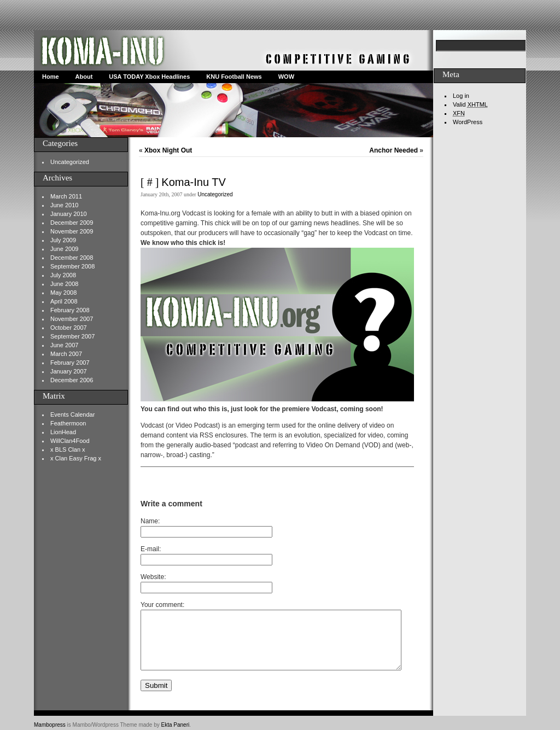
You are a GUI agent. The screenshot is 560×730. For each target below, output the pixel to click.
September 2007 (72, 336)
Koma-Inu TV (193, 182)
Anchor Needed (393, 150)
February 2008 (70, 310)
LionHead (63, 432)
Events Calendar (72, 414)
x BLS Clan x (68, 449)
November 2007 (72, 319)
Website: (153, 577)
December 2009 (72, 223)
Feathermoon (68, 423)
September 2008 (72, 266)
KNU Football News (234, 77)
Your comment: (162, 605)
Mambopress (50, 725)
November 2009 (72, 231)
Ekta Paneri (176, 725)
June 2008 (64, 284)
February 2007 (70, 363)
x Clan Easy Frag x (76, 458)
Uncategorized (70, 162)
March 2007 (66, 354)
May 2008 (63, 293)
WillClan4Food (70, 441)
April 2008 (64, 301)
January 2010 (69, 214)
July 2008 (63, 275)
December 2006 (72, 380)
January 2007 (69, 371)
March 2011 (66, 196)
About (84, 77)
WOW (286, 77)
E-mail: (151, 549)
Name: (150, 521)
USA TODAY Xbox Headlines (149, 77)
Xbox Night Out (168, 150)
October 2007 (69, 328)
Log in (461, 96)
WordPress (468, 122)
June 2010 (64, 205)
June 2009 (64, 249)
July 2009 (63, 240)
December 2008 (72, 258)
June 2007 (64, 345)
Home (51, 77)
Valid (470, 104)
